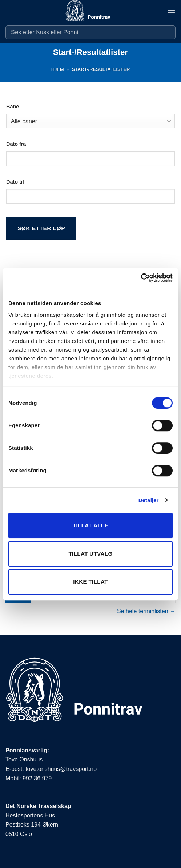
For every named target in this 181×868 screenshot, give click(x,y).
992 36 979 (37, 778)
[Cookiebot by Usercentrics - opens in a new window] (141, 278)
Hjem (58, 69)
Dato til (15, 182)
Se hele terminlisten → (146, 611)
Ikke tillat (90, 582)
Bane (13, 107)
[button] (171, 13)
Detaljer (149, 500)
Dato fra (16, 144)
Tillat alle (90, 525)
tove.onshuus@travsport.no (61, 769)
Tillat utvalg (90, 554)
